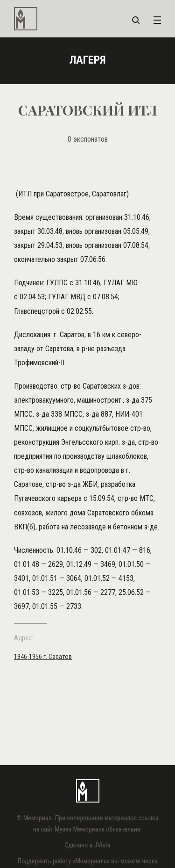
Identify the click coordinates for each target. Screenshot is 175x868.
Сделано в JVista (87, 845)
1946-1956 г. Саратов (43, 657)
